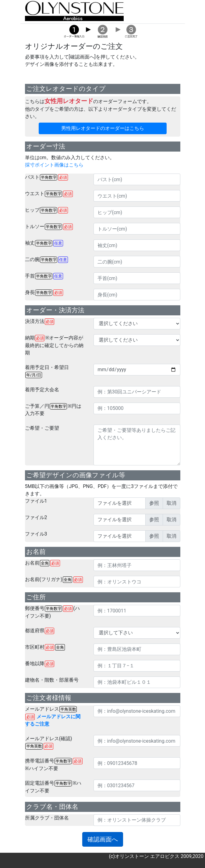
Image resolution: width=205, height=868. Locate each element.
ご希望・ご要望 (42, 428)
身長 (44, 293)
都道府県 (40, 631)
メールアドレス (53, 717)
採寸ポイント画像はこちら (54, 165)
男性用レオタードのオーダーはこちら (103, 128)
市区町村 (45, 647)
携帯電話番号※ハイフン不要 (54, 765)
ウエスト (49, 194)
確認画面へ (103, 839)
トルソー (49, 227)
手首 (44, 276)
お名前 (42, 563)
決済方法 (40, 322)
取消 (171, 503)
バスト (46, 177)
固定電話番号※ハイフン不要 (53, 787)
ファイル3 (36, 534)
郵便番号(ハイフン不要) (52, 612)
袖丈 (44, 243)
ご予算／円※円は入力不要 (53, 410)
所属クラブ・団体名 (47, 818)
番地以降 (40, 664)
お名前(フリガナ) (54, 580)
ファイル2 (36, 517)
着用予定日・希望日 (47, 371)
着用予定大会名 (42, 390)
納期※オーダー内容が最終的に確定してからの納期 (54, 345)
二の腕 (46, 260)
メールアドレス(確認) (49, 742)
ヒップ (46, 210)
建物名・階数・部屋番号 (52, 680)
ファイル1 (36, 501)
